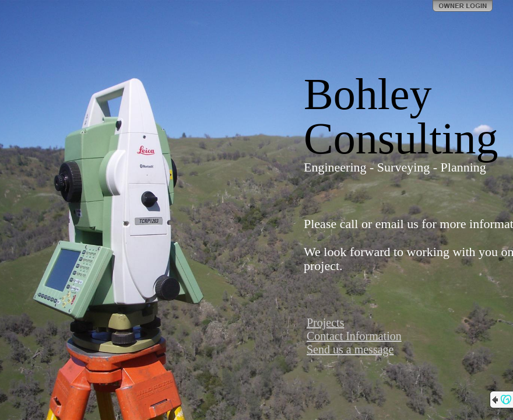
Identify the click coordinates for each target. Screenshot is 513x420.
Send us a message (350, 349)
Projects (325, 323)
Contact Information (354, 336)
